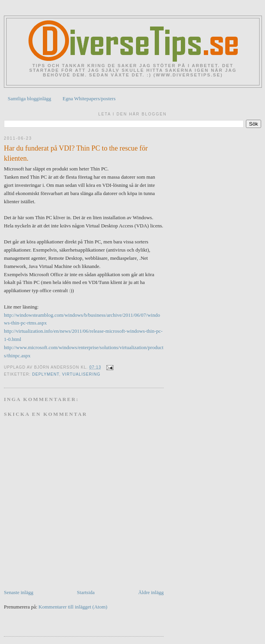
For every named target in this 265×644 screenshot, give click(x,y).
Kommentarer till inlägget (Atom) (73, 607)
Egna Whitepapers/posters (89, 98)
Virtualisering (81, 374)
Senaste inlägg (19, 592)
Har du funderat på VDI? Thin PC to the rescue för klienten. (76, 153)
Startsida (86, 592)
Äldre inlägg (151, 592)
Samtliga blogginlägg (30, 98)
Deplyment (45, 374)
